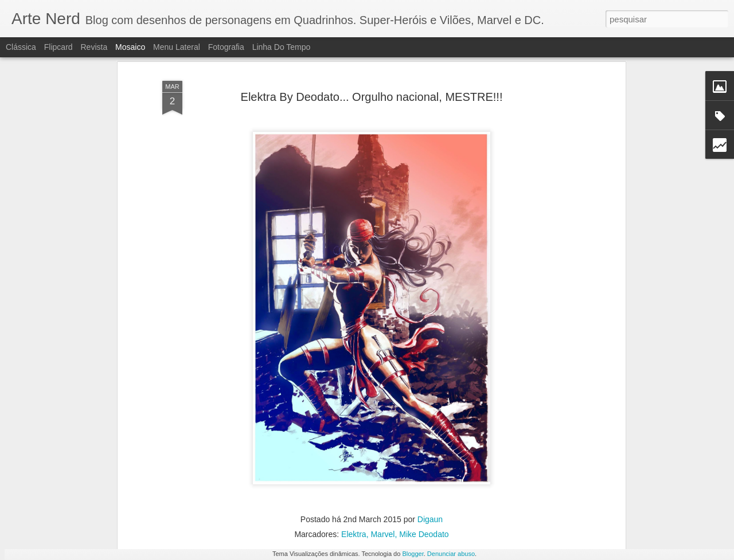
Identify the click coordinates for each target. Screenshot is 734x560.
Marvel (382, 454)
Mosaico (130, 47)
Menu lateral (177, 47)
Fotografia (226, 47)
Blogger (413, 554)
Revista (94, 47)
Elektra (354, 454)
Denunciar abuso (451, 554)
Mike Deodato (424, 454)
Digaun (430, 439)
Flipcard (58, 47)
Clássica (21, 47)
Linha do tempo (282, 47)
